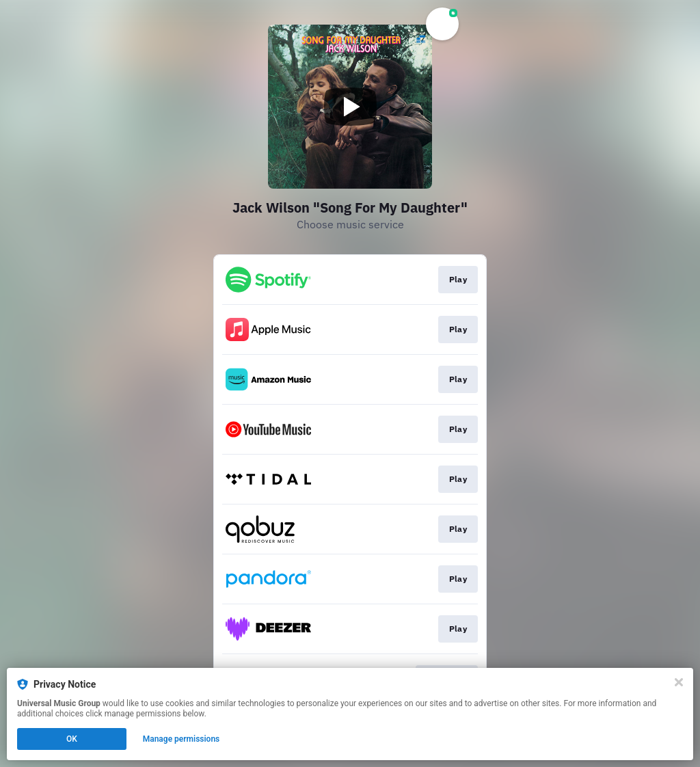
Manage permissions (181, 739)
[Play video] (350, 107)
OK (72, 739)
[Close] (679, 682)
